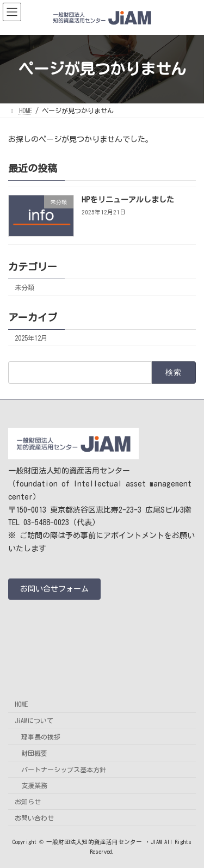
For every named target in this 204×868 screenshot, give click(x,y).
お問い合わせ (34, 817)
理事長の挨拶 (41, 736)
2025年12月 (31, 338)
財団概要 (34, 753)
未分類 (24, 287)
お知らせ (28, 802)
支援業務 (34, 785)
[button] (54, 589)
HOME (21, 704)
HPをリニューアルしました (128, 200)
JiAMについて (34, 721)
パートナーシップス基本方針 (64, 769)
